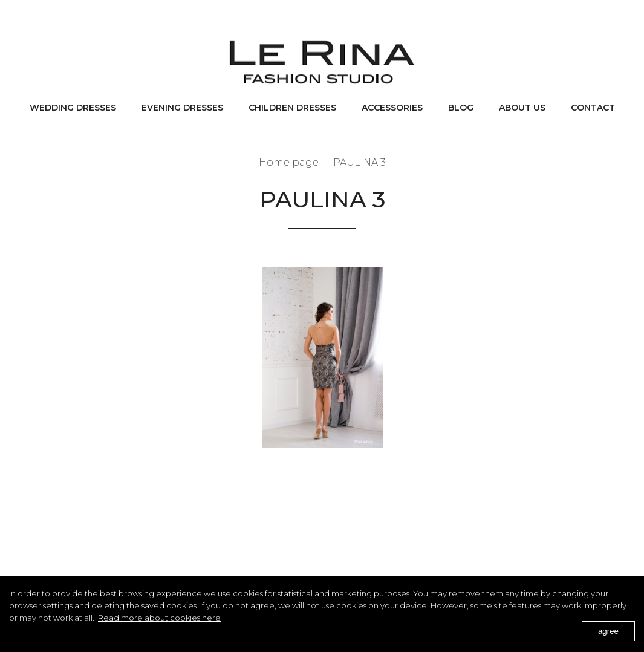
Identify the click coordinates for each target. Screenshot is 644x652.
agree (608, 631)
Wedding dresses (73, 108)
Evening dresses (182, 108)
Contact (593, 108)
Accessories (392, 108)
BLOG (461, 108)
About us (522, 108)
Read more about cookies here (159, 618)
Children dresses (292, 108)
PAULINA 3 (359, 162)
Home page (289, 162)
